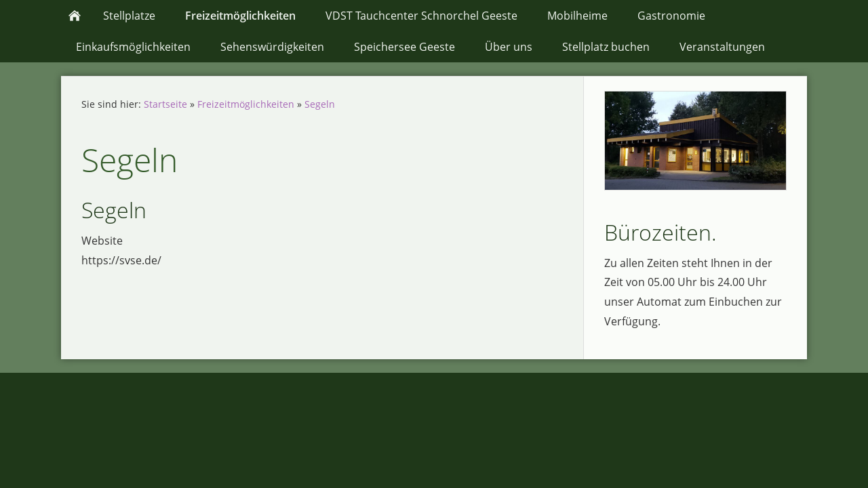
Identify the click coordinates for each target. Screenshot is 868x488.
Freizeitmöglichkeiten (246, 104)
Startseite (165, 104)
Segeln (320, 104)
